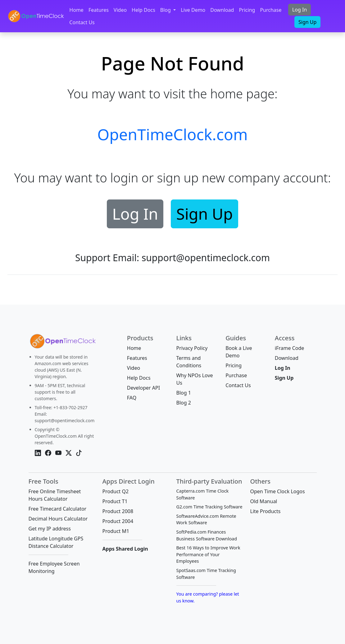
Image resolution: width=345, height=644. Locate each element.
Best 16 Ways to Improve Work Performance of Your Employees (208, 554)
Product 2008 (118, 511)
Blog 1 (183, 393)
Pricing (247, 10)
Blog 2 (183, 403)
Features (99, 10)
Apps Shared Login (125, 549)
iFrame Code (290, 348)
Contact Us (82, 22)
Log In (300, 10)
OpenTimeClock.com (172, 134)
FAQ (132, 398)
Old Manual (264, 501)
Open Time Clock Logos (278, 491)
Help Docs (143, 10)
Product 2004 (118, 521)
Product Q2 (116, 491)
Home (76, 10)
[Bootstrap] (62, 343)
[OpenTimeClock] (36, 16)
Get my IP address (50, 529)
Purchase (271, 10)
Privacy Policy (192, 348)
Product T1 (115, 501)
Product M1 (116, 531)
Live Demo (193, 10)
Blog (166, 10)
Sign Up (307, 22)
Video (120, 10)
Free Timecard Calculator (58, 509)
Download (222, 10)
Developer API (143, 388)
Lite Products (266, 511)
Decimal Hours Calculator (58, 519)
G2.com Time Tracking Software (209, 507)
